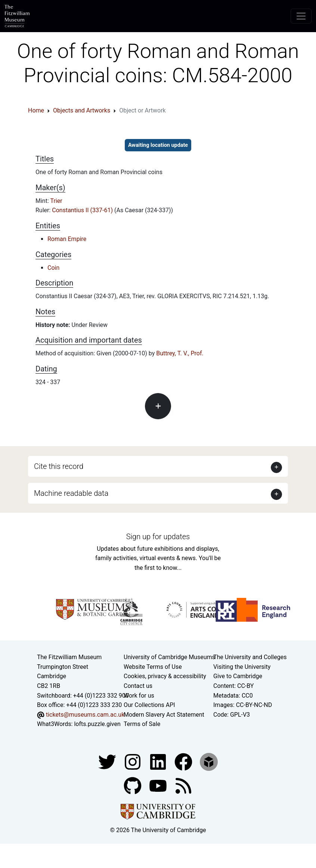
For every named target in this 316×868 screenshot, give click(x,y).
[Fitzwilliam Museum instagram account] (133, 761)
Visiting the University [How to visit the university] (242, 667)
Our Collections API (149, 705)
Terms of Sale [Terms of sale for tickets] (142, 724)
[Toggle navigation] (301, 16)
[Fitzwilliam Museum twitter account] (108, 761)
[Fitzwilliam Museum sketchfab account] (209, 761)
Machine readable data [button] (71, 493)
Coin (53, 268)
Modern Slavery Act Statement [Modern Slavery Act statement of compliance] (164, 715)
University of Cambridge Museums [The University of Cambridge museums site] (169, 657)
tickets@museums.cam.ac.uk (85, 715)
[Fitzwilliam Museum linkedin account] (184, 761)
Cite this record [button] (59, 466)
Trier (56, 201)
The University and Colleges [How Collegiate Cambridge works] (250, 657)
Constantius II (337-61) (83, 210)
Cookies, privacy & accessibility (165, 676)
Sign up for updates (158, 537)
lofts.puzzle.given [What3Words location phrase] (97, 724)
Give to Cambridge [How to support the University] (238, 676)
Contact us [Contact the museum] (138, 686)
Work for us (139, 696)
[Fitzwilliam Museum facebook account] (159, 761)
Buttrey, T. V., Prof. (180, 353)
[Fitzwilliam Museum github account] (133, 785)
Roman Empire (67, 239)
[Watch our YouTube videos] (159, 785)
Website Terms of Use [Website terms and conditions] (153, 667)
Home (36, 110)
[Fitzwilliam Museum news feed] (183, 785)
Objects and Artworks (82, 110)
